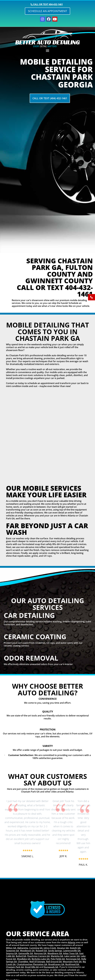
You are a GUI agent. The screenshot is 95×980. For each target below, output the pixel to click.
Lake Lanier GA (72, 956)
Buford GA (21, 956)
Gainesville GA (26, 953)
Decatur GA (63, 948)
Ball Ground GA (54, 961)
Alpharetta (23, 948)
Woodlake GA (24, 959)
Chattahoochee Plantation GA (32, 964)
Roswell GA (41, 951)
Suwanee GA (12, 951)
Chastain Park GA (15, 967)
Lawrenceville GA (72, 951)
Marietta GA (57, 956)
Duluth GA (75, 948)
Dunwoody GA (51, 967)
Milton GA (11, 948)
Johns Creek (50, 948)
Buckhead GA (72, 964)
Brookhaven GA (56, 964)
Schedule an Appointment (47, 11)
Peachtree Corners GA (38, 956)
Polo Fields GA (58, 959)
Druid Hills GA (32, 967)
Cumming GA (36, 948)
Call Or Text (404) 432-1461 (50, 98)
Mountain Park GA (72, 961)
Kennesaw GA (73, 959)
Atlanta (72, 942)
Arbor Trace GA (71, 953)
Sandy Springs (55, 951)
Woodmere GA (55, 953)
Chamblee (23, 961)
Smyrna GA (12, 953)
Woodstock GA (27, 951)
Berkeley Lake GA (41, 959)
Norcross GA (40, 953)
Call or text (48, 4)
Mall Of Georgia (37, 961)
